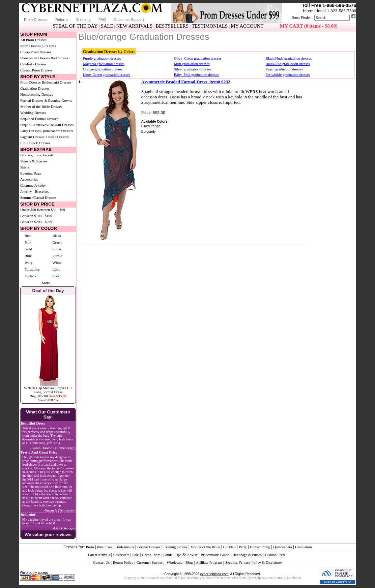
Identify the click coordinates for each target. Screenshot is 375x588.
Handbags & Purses (247, 555)
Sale (136, 555)
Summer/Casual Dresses (38, 197)
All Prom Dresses (33, 40)
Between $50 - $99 (51, 210)
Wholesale (174, 562)
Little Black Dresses (35, 143)
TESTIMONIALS (210, 26)
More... (47, 283)
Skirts (25, 167)
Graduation (303, 547)
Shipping (83, 20)
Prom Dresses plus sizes (38, 46)
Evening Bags (31, 173)
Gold (28, 249)
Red (28, 236)
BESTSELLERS (172, 26)
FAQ (102, 20)
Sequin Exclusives (34, 125)
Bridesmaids (125, 547)
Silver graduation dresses (193, 69)
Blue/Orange (151, 126)
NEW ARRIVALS (134, 26)
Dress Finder (301, 18)
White (57, 262)
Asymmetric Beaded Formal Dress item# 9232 (186, 82)
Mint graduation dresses (192, 64)
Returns (62, 20)
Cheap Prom (151, 555)
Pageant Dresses (32, 137)
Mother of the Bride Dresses (41, 106)
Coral (56, 276)
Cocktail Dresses (61, 125)
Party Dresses (30, 131)
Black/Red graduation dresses (288, 64)
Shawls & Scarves (34, 161)
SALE (107, 26)
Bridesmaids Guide (215, 555)
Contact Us (101, 562)
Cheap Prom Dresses (36, 52)
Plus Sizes (105, 547)
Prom (90, 547)
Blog (189, 562)
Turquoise (32, 269)
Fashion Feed (275, 555)
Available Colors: (155, 121)
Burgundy (149, 132)
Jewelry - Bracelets (34, 191)
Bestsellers (121, 555)
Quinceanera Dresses (57, 131)
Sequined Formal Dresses (39, 119)
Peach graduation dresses (284, 69)
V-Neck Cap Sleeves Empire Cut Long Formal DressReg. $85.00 (48, 392)
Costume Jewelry (33, 185)
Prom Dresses (36, 20)
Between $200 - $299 (36, 222)
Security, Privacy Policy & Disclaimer (254, 562)
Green (57, 242)
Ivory (29, 262)
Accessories (29, 179)
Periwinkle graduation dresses (288, 74)
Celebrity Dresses (33, 64)
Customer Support (129, 20)
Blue (28, 256)
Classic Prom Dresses (36, 70)
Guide (168, 555)
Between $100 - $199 (36, 216)
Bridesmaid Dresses (57, 82)
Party (243, 547)
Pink (28, 242)
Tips (178, 555)
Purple (57, 256)
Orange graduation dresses (103, 69)
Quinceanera (283, 547)
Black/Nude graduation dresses (289, 58)
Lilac (56, 269)
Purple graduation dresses (102, 58)
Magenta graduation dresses (104, 64)
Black (57, 236)
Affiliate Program (209, 562)
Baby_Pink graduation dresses (196, 74)
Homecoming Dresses (37, 94)
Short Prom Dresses (35, 58)
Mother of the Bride (205, 547)
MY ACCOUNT (247, 26)
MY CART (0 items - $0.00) (309, 26)
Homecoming (260, 547)
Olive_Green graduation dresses (198, 58)
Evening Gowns (176, 547)
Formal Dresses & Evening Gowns (46, 100)
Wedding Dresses (33, 113)
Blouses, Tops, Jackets (37, 155)
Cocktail (229, 547)
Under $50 (28, 210)
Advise (192, 555)
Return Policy (123, 562)
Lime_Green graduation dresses (107, 74)
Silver (57, 249)
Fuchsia (30, 276)
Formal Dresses (149, 547)
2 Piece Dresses (57, 137)
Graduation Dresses (35, 88)
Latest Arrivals (99, 555)
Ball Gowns (59, 58)
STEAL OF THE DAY (75, 26)
